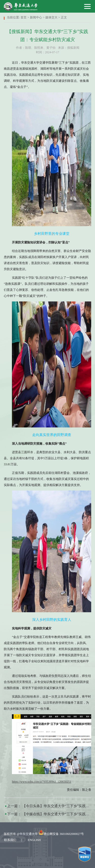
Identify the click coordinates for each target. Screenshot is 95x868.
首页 (24, 17)
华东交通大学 (29, 834)
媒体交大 (51, 17)
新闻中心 (36, 17)
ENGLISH (34, 840)
